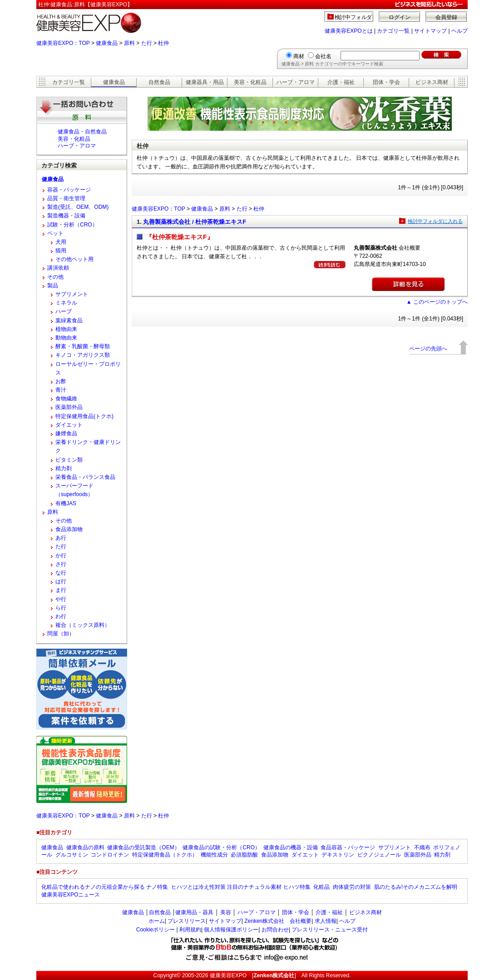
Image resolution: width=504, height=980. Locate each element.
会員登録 (446, 17)
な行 (61, 573)
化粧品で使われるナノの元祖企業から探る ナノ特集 (105, 887)
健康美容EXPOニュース (71, 895)
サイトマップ (430, 31)
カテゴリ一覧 (393, 31)
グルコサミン (72, 855)
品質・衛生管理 (66, 198)
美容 (226, 912)
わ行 (61, 616)
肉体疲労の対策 (352, 887)
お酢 (61, 381)
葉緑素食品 (69, 320)
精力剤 (64, 468)
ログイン (400, 17)
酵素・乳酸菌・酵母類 (83, 346)
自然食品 (159, 82)
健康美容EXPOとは (348, 31)
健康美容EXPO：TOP (63, 43)
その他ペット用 (74, 259)
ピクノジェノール (379, 855)
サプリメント (72, 294)
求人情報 (326, 921)
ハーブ (64, 311)
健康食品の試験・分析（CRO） (221, 847)
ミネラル (66, 303)
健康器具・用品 (205, 82)
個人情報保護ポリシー (231, 930)
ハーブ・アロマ (296, 82)
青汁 (61, 390)
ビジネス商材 (432, 82)
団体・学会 (386, 82)
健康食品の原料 (85, 847)
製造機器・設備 (66, 216)
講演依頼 (58, 268)
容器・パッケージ (69, 190)
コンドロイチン (110, 855)
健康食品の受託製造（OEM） (143, 847)
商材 (299, 56)
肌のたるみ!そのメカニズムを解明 (416, 887)
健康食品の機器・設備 (291, 847)
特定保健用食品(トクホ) (84, 416)
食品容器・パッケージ (348, 847)
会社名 (323, 56)
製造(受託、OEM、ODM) (78, 207)
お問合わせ (275, 930)
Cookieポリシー (156, 930)
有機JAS (66, 503)
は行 (61, 581)
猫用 (61, 251)
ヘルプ (460, 31)
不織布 (422, 847)
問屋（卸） (61, 634)
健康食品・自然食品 (82, 132)
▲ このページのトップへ (437, 302)
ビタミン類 (69, 460)
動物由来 (66, 338)
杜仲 (163, 43)
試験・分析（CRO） (72, 225)
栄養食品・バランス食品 (85, 477)
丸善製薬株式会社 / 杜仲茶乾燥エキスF (195, 222)
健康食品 (107, 43)
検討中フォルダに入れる (435, 221)
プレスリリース (187, 921)
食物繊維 (66, 399)
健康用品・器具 (194, 912)
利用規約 (190, 930)
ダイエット (69, 425)
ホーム (157, 921)
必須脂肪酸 (244, 855)
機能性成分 (214, 855)
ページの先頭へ (428, 349)
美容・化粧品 (250, 82)
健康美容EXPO (228, 975)
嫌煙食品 (66, 433)
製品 (53, 286)
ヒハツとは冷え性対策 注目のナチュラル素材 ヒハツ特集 (241, 887)
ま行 (61, 590)
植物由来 (66, 329)
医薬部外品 (69, 407)
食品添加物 (69, 529)
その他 (55, 277)
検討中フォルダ (353, 17)
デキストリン (338, 855)
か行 (61, 556)
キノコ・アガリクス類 (83, 355)
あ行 (61, 538)
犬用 (61, 242)
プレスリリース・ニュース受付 (330, 930)
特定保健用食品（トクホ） (165, 855)
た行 (147, 43)
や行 (61, 599)
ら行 (61, 608)
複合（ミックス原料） (83, 625)
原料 (129, 43)
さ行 (61, 564)
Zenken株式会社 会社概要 (278, 921)
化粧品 (321, 887)
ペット (55, 233)
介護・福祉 (341, 82)
